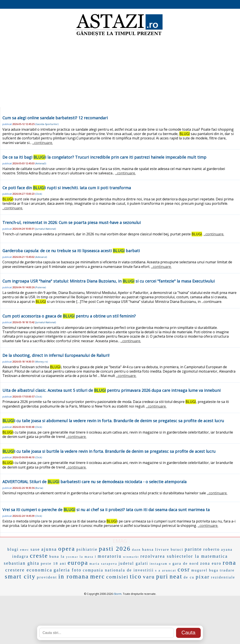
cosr (184, 569)
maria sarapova (103, 564)
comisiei (117, 577)
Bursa (39, 488)
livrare (162, 549)
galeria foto (68, 570)
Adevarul (41, 257)
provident (47, 577)
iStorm (117, 594)
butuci (177, 549)
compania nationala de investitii (118, 570)
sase (35, 549)
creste (39, 556)
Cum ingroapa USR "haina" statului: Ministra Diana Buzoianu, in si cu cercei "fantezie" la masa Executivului (109, 281)
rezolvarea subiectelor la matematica (184, 556)
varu (149, 577)
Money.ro (41, 362)
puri (162, 576)
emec (25, 550)
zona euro (211, 563)
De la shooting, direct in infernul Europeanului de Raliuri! (56, 355)
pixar (203, 577)
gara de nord (186, 563)
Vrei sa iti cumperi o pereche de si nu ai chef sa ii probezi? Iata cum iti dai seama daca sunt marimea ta (106, 510)
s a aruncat (166, 570)
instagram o (160, 564)
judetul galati (133, 563)
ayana (227, 549)
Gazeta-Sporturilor (47, 124)
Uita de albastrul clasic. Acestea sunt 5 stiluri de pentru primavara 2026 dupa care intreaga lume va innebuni (111, 390)
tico (136, 576)
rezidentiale (223, 577)
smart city (20, 576)
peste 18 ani (54, 563)
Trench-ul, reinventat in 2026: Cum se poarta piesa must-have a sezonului (72, 222)
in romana (74, 576)
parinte (193, 549)
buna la (57, 556)
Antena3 (41, 163)
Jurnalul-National (45, 229)
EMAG (120, 541)
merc (98, 576)
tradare (227, 570)
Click (39, 194)
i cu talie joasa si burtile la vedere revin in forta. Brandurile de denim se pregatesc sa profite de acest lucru (109, 451)
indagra (20, 556)
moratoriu (110, 556)
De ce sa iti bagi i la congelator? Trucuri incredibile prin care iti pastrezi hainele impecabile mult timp (104, 157)
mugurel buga (205, 570)
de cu (189, 577)
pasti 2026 (115, 549)
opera (67, 549)
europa (78, 563)
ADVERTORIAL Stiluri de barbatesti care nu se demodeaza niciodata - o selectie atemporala (94, 482)
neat (176, 576)
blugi (13, 549)
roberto (212, 549)
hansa (148, 549)
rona (230, 563)
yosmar (72, 557)
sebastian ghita (21, 563)
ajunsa (49, 549)
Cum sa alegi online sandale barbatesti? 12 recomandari (55, 118)
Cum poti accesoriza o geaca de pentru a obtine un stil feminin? (69, 316)
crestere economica (29, 570)
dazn (136, 550)
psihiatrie (87, 549)
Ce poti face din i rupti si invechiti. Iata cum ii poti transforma (67, 188)
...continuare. (43, 143)
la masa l (88, 557)
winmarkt (131, 557)
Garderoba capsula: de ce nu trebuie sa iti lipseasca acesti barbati (71, 251)
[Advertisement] (120, 72)
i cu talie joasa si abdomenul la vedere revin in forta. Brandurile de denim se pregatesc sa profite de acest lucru (113, 421)
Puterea (40, 287)
